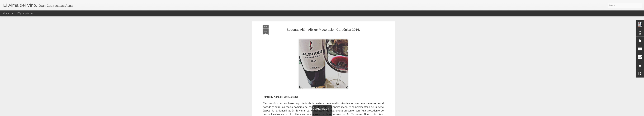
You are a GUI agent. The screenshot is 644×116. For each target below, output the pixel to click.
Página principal (25, 13)
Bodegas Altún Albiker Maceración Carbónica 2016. (323, 30)
